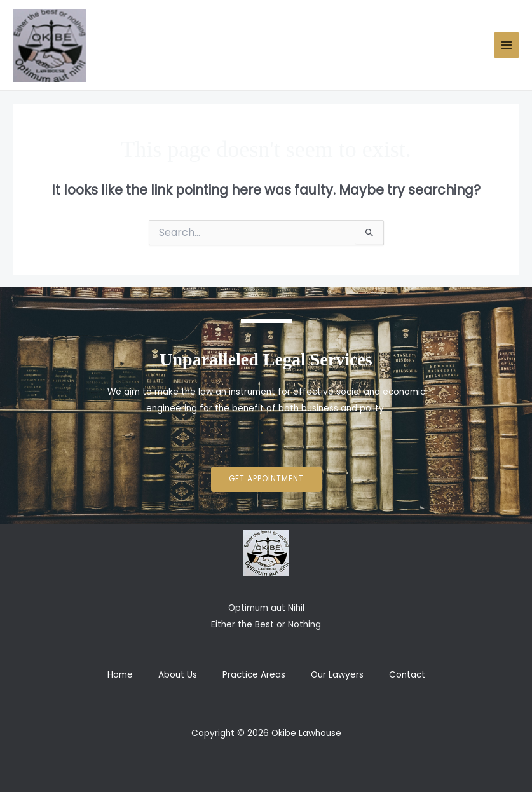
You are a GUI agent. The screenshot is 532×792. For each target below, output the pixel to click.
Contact (407, 675)
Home (120, 675)
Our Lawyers (337, 675)
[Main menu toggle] (507, 45)
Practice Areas (254, 675)
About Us (178, 675)
